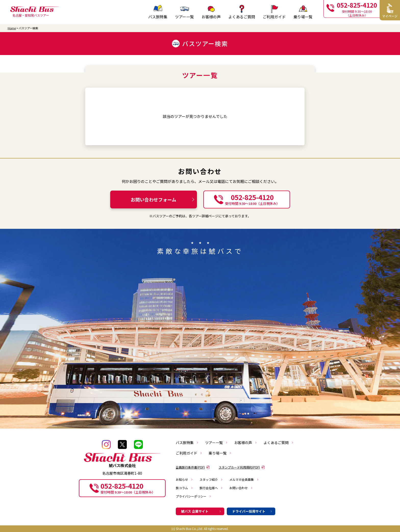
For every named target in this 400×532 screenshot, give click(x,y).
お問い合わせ (241, 488)
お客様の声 (246, 443)
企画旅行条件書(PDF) (193, 467)
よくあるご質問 (279, 443)
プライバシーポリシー (194, 496)
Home (12, 28)
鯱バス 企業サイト (201, 511)
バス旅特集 (187, 443)
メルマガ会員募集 (244, 479)
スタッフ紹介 (211, 479)
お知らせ (184, 479)
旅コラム (184, 488)
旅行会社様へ (211, 488)
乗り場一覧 (220, 453)
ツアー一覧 (184, 12)
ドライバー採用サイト (252, 511)
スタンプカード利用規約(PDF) (242, 467)
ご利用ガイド (189, 453)
